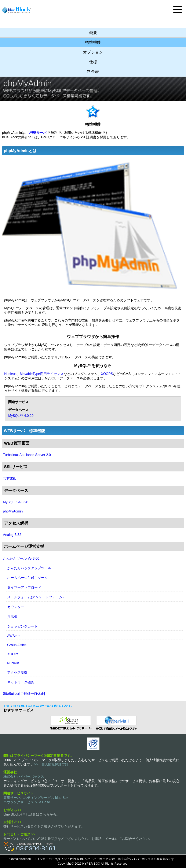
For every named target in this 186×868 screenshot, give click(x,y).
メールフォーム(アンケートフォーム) (35, 597)
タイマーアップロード (24, 587)
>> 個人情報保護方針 (51, 764)
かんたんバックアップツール (29, 568)
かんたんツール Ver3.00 (21, 558)
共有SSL (10, 479)
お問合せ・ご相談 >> (19, 834)
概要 (93, 33)
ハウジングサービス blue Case (27, 802)
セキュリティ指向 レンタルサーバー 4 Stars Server (70, 722)
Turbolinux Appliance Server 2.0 (27, 455)
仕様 (93, 62)
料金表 (93, 72)
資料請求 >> (13, 822)
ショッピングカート (22, 626)
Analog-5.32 (12, 535)
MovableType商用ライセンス (42, 374)
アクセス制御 (17, 672)
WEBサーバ (37, 133)
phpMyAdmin (13, 511)
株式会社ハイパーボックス (24, 777)
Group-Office (17, 645)
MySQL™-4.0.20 (21, 416)
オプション (93, 52)
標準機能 (93, 42)
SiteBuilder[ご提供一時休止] (24, 694)
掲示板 (12, 617)
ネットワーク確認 (21, 682)
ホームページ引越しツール (28, 578)
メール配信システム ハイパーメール (116, 722)
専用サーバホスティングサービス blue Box (36, 798)
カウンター (16, 607)
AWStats (14, 636)
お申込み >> (13, 810)
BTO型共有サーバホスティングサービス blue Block (17, 10)
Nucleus (10, 374)
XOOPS (107, 374)
